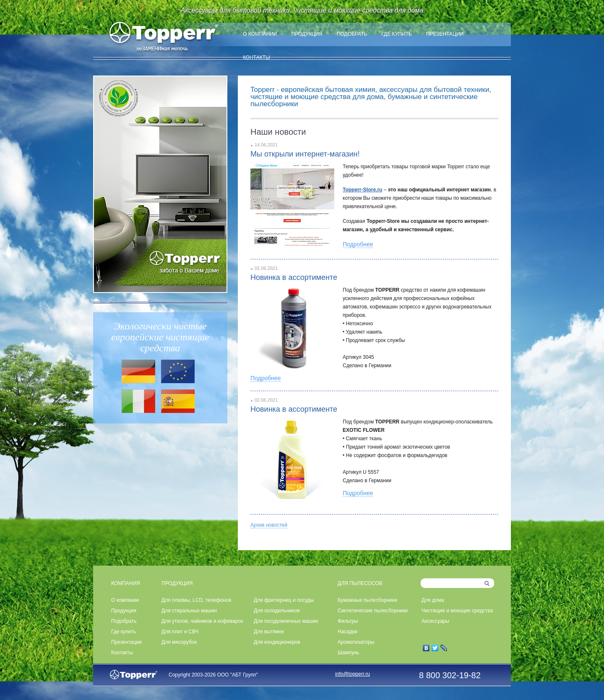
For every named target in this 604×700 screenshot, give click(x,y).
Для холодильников (277, 611)
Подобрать (352, 34)
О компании (260, 34)
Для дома (433, 600)
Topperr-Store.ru (362, 190)
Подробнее (358, 244)
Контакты (256, 57)
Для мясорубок (179, 642)
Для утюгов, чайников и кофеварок (202, 621)
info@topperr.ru (353, 674)
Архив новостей (269, 525)
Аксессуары (435, 621)
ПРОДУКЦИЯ (177, 583)
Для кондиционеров (277, 642)
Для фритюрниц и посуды (284, 600)
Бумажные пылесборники (367, 600)
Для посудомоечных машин (286, 621)
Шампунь (348, 653)
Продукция (307, 34)
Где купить (396, 34)
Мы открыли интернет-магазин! (305, 154)
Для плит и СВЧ (180, 632)
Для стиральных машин (189, 611)
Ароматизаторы (356, 642)
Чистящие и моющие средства (457, 611)
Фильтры (348, 621)
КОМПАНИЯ (126, 583)
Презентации (445, 34)
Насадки (348, 632)
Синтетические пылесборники (373, 611)
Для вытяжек (269, 632)
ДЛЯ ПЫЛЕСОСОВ (360, 583)
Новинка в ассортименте (294, 277)
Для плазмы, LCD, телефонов (196, 600)
